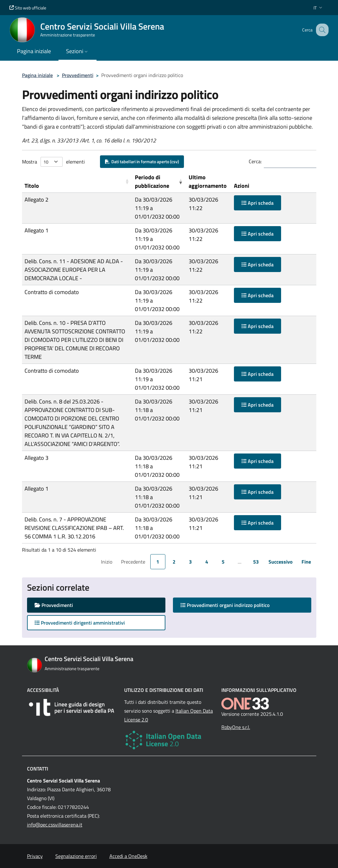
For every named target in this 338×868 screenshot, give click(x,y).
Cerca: (255, 161)
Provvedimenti (78, 75)
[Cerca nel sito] (321, 30)
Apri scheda (258, 203)
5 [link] (223, 562)
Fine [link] (306, 562)
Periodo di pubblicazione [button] (152, 181)
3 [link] (190, 562)
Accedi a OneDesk (128, 856)
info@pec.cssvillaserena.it (55, 825)
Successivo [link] (281, 562)
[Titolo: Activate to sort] (77, 182)
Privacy (35, 856)
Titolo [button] (32, 186)
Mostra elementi (53, 162)
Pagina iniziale (37, 75)
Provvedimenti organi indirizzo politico (231, 605)
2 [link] (174, 562)
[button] (319, 8)
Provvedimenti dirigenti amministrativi (80, 623)
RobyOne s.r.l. (236, 727)
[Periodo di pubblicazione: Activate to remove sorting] (159, 182)
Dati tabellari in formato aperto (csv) (142, 161)
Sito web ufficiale (28, 8)
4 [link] (207, 562)
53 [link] (256, 562)
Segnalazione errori (76, 856)
